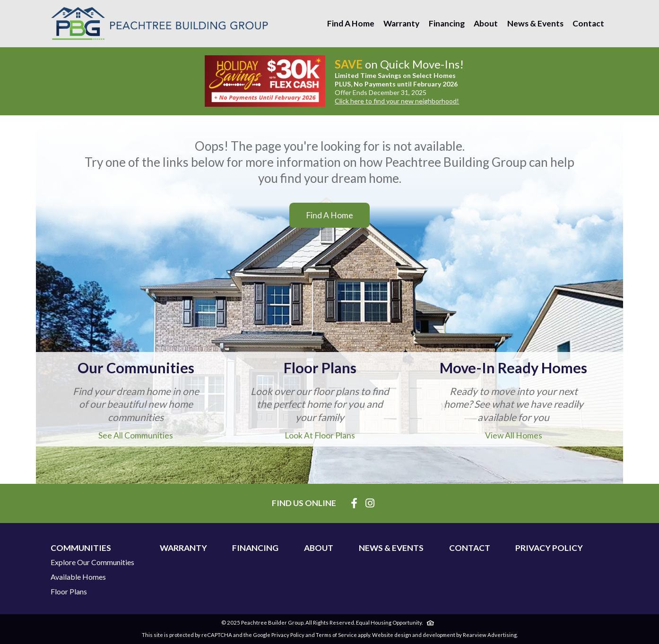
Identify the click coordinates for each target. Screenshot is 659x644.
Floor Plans (320, 368)
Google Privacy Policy (279, 635)
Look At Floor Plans (320, 435)
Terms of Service (336, 635)
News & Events (535, 23)
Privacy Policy (549, 548)
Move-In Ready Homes (513, 368)
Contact (588, 23)
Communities (81, 548)
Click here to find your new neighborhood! (397, 101)
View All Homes (514, 435)
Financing (447, 23)
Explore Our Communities (92, 562)
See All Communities (136, 435)
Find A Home (351, 23)
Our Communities (136, 368)
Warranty (401, 23)
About (486, 23)
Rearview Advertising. (490, 635)
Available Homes (78, 577)
